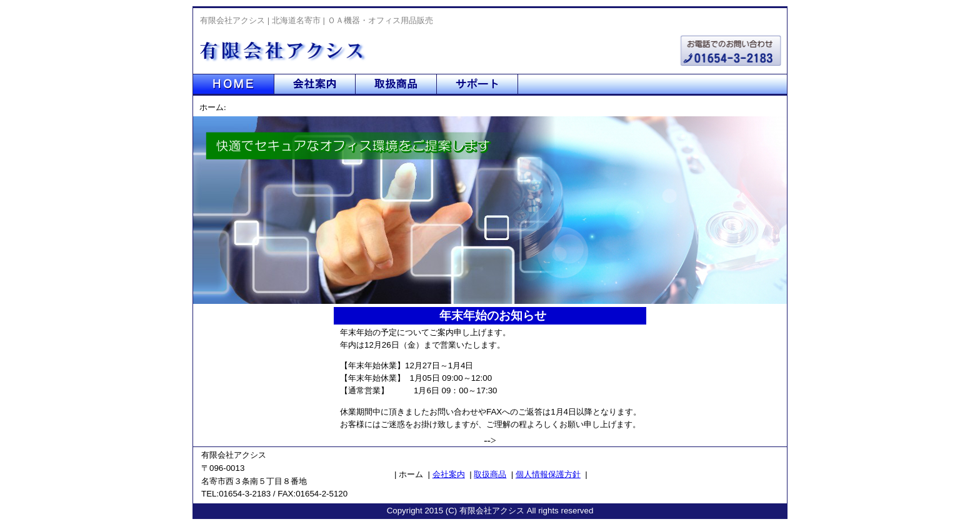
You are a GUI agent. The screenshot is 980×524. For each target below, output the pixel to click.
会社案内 (449, 474)
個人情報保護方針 (548, 474)
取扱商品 (490, 474)
